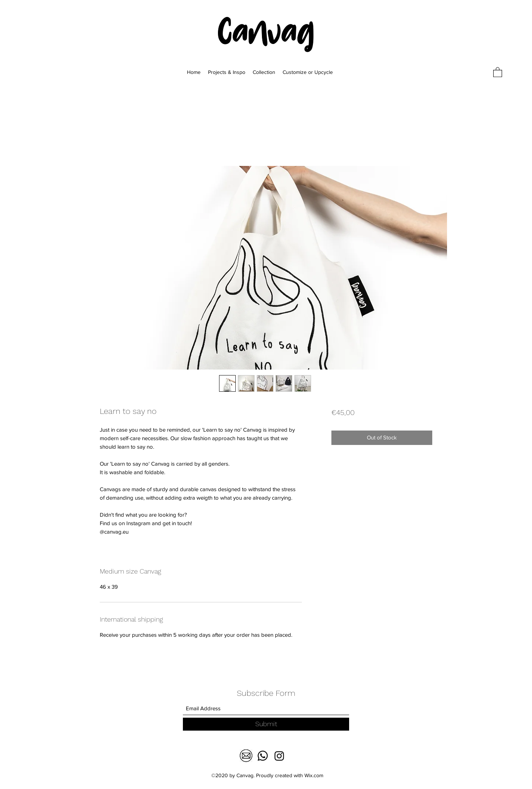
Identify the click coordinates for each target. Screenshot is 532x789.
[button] (498, 72)
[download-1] (246, 756)
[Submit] (266, 724)
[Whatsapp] (263, 756)
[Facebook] (279, 756)
